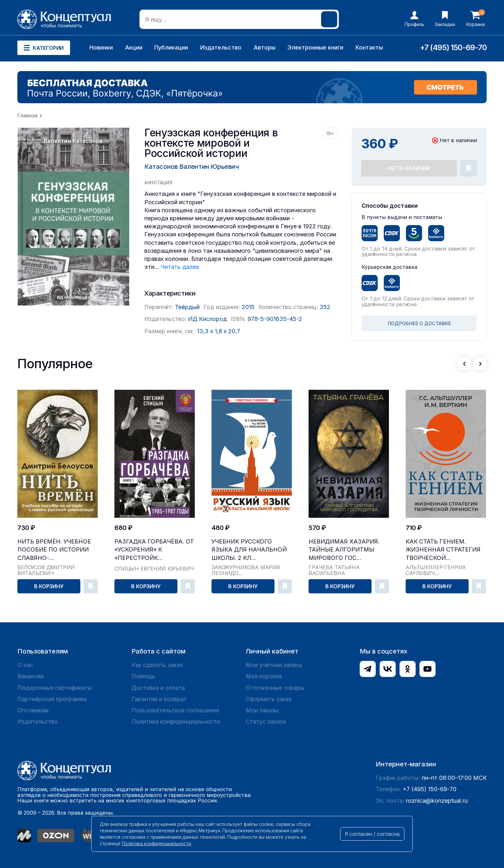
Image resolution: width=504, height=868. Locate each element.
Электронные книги (315, 47)
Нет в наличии (409, 168)
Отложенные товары (275, 688)
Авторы (265, 47)
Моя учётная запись (274, 665)
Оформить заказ (269, 699)
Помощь (143, 676)
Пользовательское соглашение (175, 710)
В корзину (49, 586)
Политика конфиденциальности (176, 722)
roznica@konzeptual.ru (437, 801)
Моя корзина (264, 676)
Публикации (171, 47)
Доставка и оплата (158, 688)
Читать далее (180, 267)
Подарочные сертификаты (55, 688)
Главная (27, 115)
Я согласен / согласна (372, 834)
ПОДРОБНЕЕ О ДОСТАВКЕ (419, 323)
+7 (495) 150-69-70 (453, 47)
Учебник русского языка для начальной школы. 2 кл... (249, 549)
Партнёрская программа (52, 699)
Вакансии (30, 676)
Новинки (101, 47)
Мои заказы (262, 710)
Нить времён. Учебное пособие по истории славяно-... (54, 549)
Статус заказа (266, 722)
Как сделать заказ (157, 665)
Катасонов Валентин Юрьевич (192, 167)
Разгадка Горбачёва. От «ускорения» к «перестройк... (154, 549)
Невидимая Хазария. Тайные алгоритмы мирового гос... (344, 549)
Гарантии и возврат (159, 699)
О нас (25, 665)
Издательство (221, 47)
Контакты (369, 47)
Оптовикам (33, 710)
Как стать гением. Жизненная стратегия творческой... (443, 549)
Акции (134, 47)
